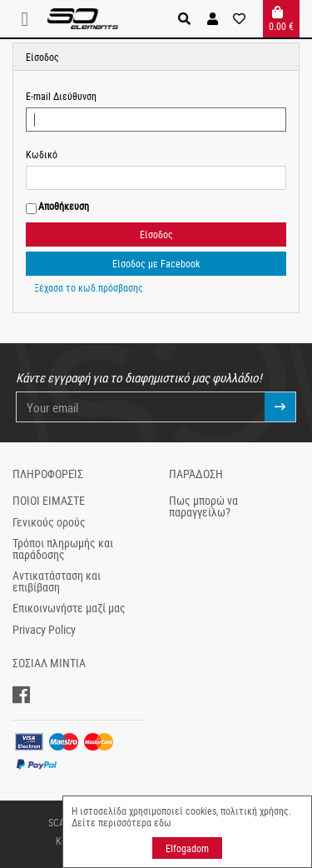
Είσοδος (156, 234)
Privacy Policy (44, 630)
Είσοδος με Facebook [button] (156, 263)
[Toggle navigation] (30, 19)
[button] (213, 19)
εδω (163, 822)
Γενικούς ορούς (49, 522)
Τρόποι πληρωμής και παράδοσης (63, 549)
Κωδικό (42, 154)
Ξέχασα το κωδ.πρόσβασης (89, 287)
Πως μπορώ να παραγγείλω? (203, 506)
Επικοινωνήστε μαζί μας (69, 608)
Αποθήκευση (64, 206)
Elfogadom (187, 848)
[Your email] (141, 407)
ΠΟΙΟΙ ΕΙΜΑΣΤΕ (49, 501)
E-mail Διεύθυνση (61, 96)
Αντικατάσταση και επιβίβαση (57, 581)
